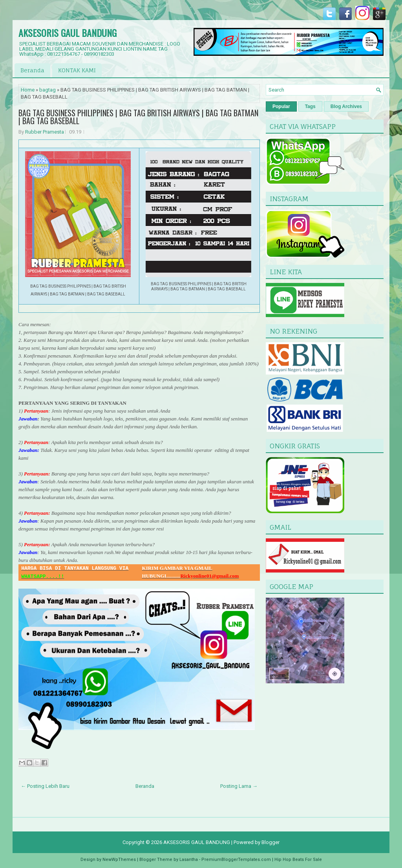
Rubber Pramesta (45, 132)
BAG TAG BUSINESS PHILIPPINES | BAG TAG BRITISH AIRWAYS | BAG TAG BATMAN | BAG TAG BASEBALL (138, 117)
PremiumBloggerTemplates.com (236, 860)
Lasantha (189, 860)
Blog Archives (346, 106)
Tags (310, 106)
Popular (281, 106)
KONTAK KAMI (77, 70)
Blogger (270, 842)
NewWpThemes (119, 860)
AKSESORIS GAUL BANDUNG (68, 33)
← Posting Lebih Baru (45, 786)
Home (28, 90)
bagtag (48, 90)
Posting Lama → (239, 786)
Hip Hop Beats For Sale (298, 860)
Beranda (32, 70)
